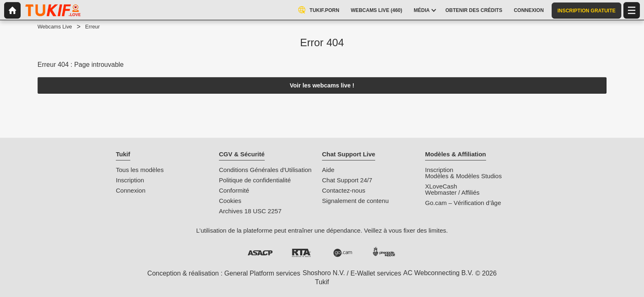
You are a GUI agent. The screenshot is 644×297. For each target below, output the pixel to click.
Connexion (131, 190)
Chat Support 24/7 (347, 180)
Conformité (234, 190)
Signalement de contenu (355, 201)
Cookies (230, 201)
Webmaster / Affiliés (452, 192)
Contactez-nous (344, 190)
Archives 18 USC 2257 (250, 211)
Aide (328, 170)
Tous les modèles (140, 170)
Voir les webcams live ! (322, 85)
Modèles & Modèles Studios (463, 176)
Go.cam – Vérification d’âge (463, 203)
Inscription (130, 180)
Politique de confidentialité (255, 180)
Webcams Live (55, 27)
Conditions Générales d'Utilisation (265, 170)
